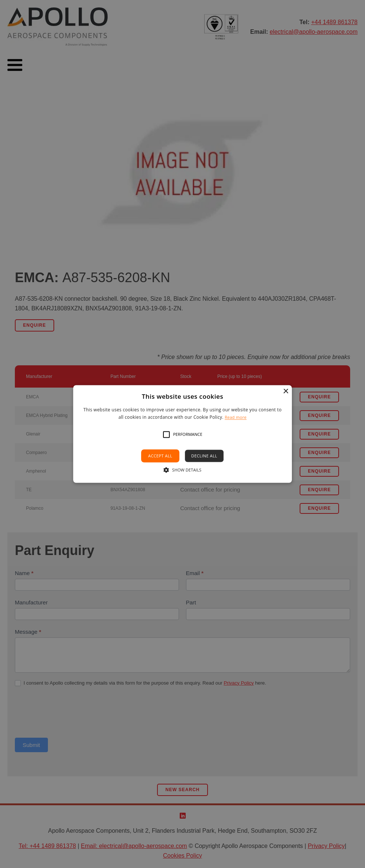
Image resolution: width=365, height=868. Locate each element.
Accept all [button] (160, 456)
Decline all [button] (204, 456)
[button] (166, 434)
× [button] (285, 391)
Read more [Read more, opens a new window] (236, 417)
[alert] (182, 434)
